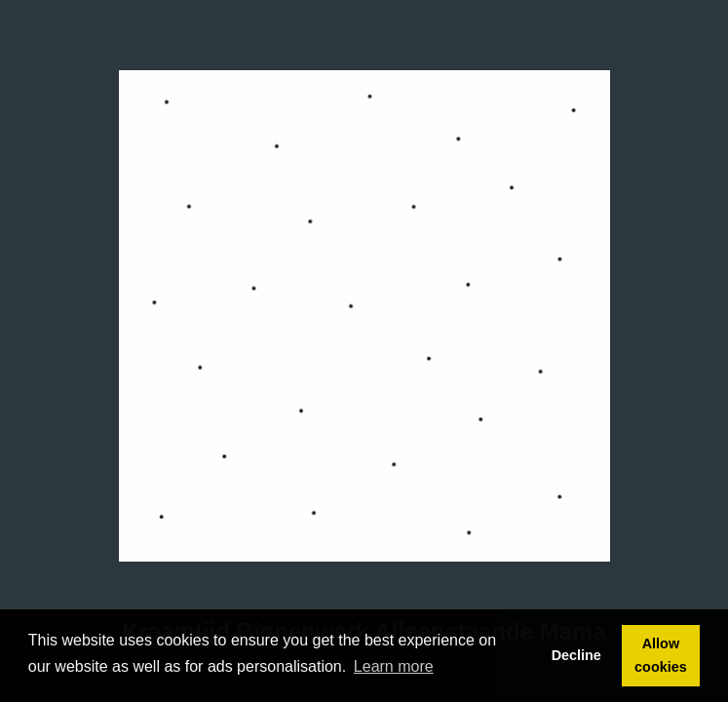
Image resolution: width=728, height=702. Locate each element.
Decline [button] (576, 655)
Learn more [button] (394, 666)
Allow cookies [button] (661, 655)
